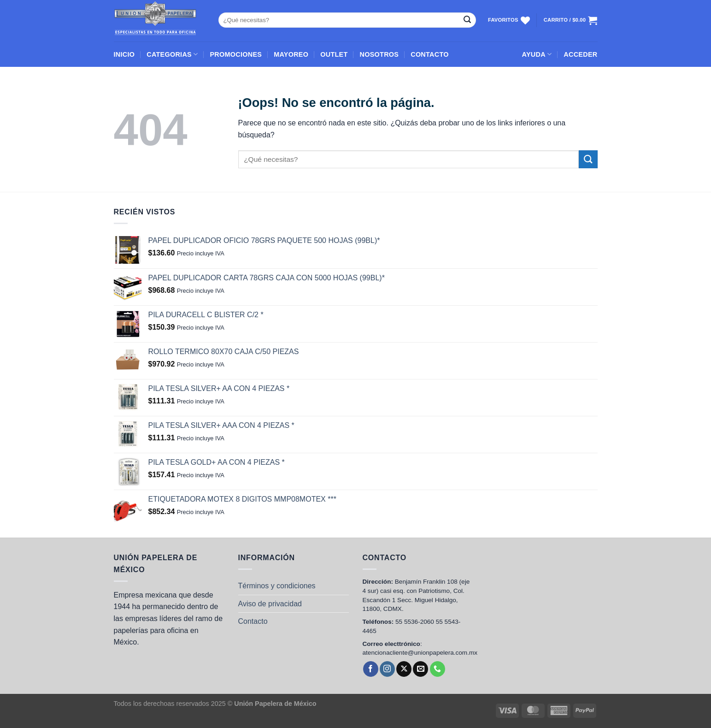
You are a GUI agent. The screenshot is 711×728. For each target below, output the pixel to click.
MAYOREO (291, 54)
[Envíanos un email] (420, 669)
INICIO (124, 54)
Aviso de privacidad (270, 604)
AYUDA (537, 54)
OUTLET (334, 54)
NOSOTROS (379, 54)
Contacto (253, 621)
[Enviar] (467, 20)
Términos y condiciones (277, 586)
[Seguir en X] (404, 669)
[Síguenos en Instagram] (387, 669)
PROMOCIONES (236, 54)
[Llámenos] (438, 669)
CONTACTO (430, 54)
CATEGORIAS (172, 54)
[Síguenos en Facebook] (371, 669)
